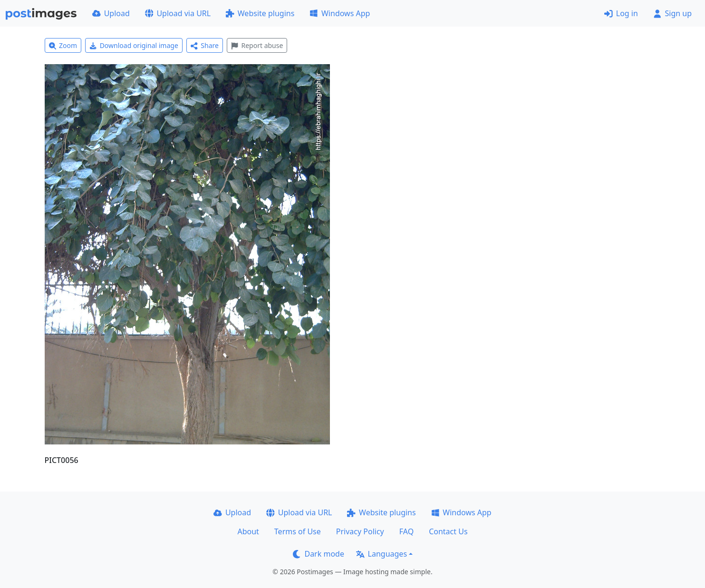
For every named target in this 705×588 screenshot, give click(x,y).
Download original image (134, 45)
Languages (381, 554)
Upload (111, 13)
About (248, 531)
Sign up (672, 13)
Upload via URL (178, 13)
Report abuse (257, 45)
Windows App (340, 13)
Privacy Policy (360, 531)
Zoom (63, 45)
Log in (621, 13)
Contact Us (448, 531)
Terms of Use (298, 531)
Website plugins (260, 13)
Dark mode (319, 554)
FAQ (406, 531)
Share (205, 45)
